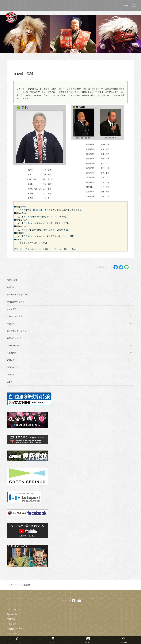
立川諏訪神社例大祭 (16, 629)
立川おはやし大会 (15, 638)
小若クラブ (12, 624)
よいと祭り (12, 634)
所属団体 (11, 619)
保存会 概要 (12, 614)
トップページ (13, 609)
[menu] (130, 6)
